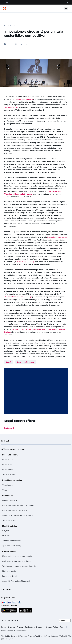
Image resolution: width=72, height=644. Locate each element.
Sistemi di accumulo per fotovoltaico (18, 515)
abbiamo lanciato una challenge (18, 297)
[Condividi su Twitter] (16, 44)
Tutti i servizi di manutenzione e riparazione (20, 566)
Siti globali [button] (6, 589)
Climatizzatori (8, 485)
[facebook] (2, 621)
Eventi (9, 362)
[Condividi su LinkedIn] (22, 44)
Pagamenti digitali (10, 576)
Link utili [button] (5, 441)
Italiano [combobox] (63, 620)
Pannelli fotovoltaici (10, 500)
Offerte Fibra (8, 469)
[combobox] (65, 621)
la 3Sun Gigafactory (26, 262)
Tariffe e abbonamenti (12, 541)
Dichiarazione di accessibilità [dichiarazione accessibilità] (14, 631)
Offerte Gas (7, 464)
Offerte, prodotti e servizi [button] (14, 449)
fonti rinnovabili (11, 107)
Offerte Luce (8, 459)
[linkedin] (12, 621)
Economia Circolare (26, 362)
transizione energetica (57, 237)
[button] (5, 44)
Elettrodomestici (9, 571)
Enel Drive (6, 536)
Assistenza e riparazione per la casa (17, 561)
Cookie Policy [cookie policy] (52, 627)
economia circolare (24, 99)
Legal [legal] (4, 627)
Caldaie (5, 490)
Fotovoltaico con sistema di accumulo (18, 505)
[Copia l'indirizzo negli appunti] (27, 44)
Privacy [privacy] (20, 627)
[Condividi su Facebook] (10, 44)
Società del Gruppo (34, 627)
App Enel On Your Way (12, 546)
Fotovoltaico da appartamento (15, 510)
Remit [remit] (63, 627)
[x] (5, 621)
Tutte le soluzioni (9, 520)
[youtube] (9, 621)
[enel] (5, 9)
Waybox (6, 531)
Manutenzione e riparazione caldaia (17, 556)
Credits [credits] (11, 627)
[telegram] (18, 621)
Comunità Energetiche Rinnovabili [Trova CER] (16, 581)
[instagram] (15, 621)
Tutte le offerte (9, 474)
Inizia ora (9, 428)
